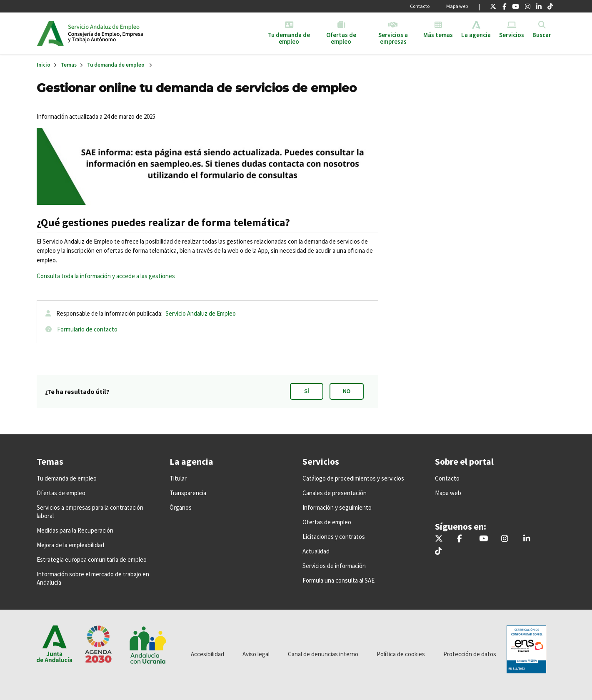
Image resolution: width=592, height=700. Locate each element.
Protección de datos (470, 654)
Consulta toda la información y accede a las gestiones (106, 276)
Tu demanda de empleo (116, 65)
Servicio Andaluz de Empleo (201, 313)
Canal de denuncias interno (323, 654)
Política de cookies (401, 654)
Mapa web (457, 6)
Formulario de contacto (87, 329)
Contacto (420, 6)
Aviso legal (256, 654)
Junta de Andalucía (50, 33)
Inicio (132, 33)
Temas (69, 65)
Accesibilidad (207, 654)
